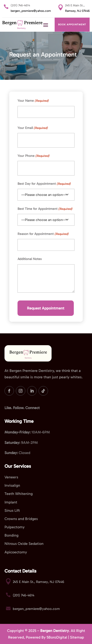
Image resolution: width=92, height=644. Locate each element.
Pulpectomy (15, 527)
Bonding (11, 535)
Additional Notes (30, 259)
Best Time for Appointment (45, 209)
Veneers (11, 477)
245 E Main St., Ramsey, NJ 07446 (38, 582)
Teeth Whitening (19, 494)
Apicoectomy (16, 552)
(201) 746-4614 (20, 5)
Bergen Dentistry (55, 631)
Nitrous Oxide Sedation (24, 544)
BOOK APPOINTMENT (72, 25)
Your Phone (33, 156)
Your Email (33, 128)
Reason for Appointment (43, 234)
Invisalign (12, 485)
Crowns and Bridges (21, 519)
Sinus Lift (12, 510)
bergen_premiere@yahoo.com (31, 11)
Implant (11, 502)
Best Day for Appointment (44, 184)
